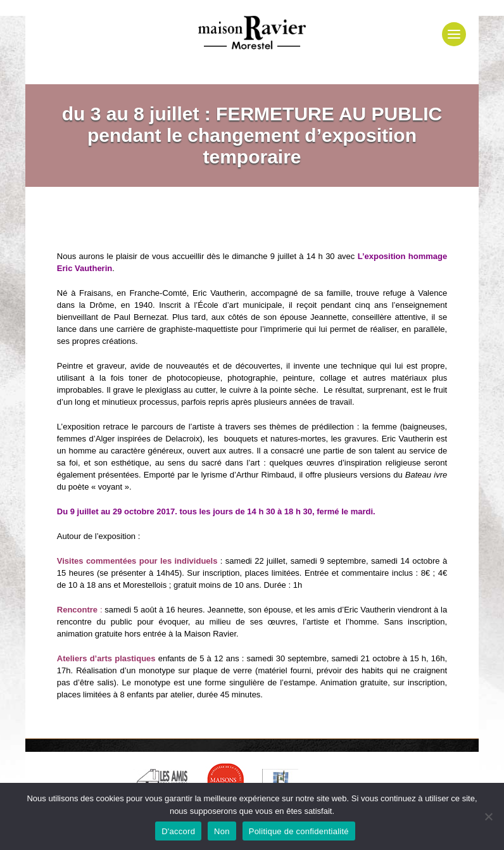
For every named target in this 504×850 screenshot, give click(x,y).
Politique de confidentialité (299, 831)
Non (222, 831)
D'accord (178, 831)
